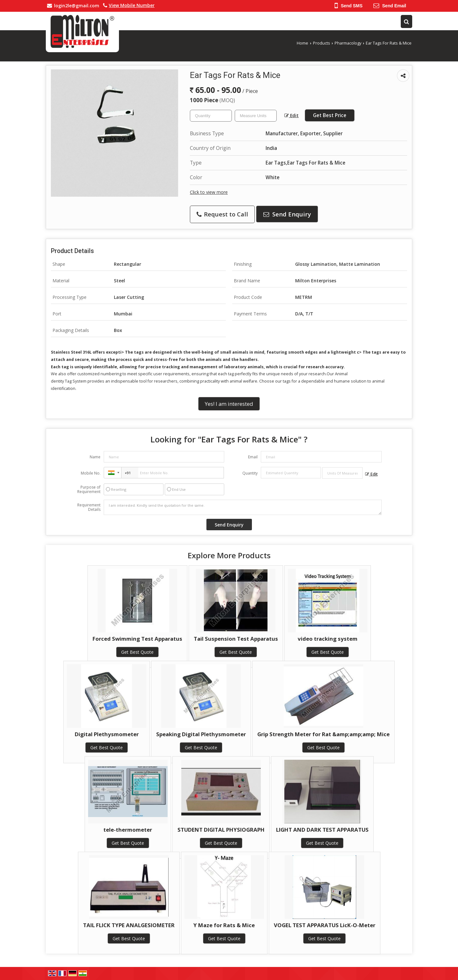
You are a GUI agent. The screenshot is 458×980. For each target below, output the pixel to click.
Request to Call (222, 214)
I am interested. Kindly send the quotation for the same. (243, 507)
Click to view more (209, 192)
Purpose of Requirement (89, 490)
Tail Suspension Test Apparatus (236, 639)
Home (302, 43)
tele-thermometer (128, 830)
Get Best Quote (137, 652)
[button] (132, 5)
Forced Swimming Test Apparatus (137, 639)
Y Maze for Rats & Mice (224, 925)
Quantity (250, 473)
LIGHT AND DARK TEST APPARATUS (322, 830)
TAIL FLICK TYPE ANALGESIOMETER (129, 925)
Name (95, 457)
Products (322, 43)
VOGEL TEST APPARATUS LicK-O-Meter (325, 925)
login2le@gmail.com (77, 6)
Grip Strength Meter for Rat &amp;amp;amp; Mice (323, 734)
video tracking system (328, 639)
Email (253, 457)
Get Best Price (330, 115)
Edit (291, 115)
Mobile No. (91, 473)
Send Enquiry (287, 214)
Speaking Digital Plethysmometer (201, 734)
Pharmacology (348, 43)
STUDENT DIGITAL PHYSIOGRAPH (221, 830)
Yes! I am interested (229, 404)
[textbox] (256, 116)
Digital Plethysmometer (107, 734)
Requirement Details (89, 507)
